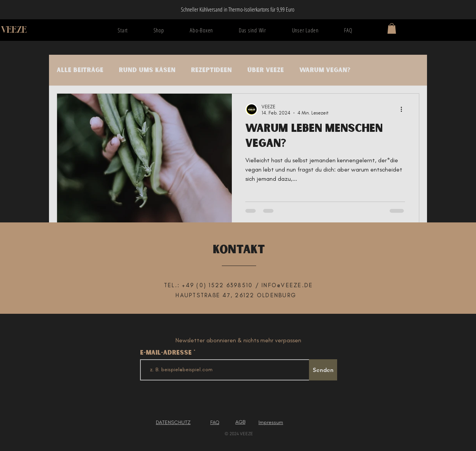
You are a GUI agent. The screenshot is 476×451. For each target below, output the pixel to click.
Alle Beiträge (80, 70)
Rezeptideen (211, 70)
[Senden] (323, 370)
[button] (392, 28)
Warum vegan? (325, 70)
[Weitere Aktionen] (404, 109)
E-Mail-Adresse (167, 353)
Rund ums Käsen (147, 70)
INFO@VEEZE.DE (287, 285)
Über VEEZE (266, 70)
